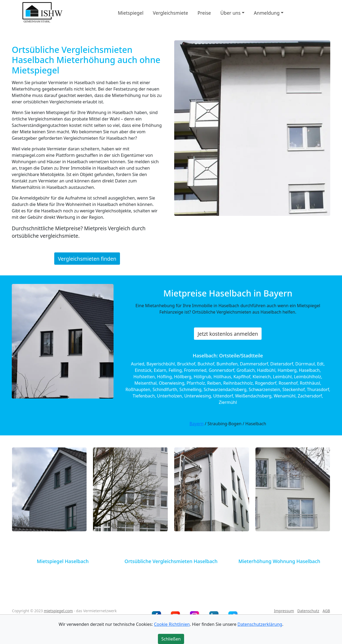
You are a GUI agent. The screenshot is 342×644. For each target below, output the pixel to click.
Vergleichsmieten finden (87, 258)
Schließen (171, 639)
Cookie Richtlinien (172, 624)
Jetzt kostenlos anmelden (228, 334)
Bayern (197, 424)
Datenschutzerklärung (260, 624)
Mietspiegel (131, 13)
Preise (204, 13)
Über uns (231, 13)
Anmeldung (267, 13)
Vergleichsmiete (170, 13)
